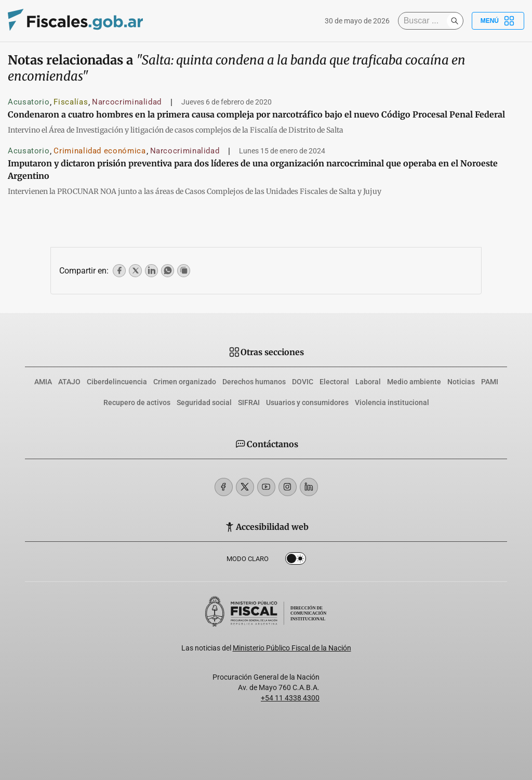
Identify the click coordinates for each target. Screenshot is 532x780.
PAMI (490, 382)
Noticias (461, 382)
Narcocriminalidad (127, 102)
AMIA (43, 382)
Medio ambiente (414, 382)
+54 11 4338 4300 (290, 698)
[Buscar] (425, 21)
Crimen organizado (185, 382)
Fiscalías (71, 102)
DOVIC (303, 382)
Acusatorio (29, 102)
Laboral (368, 382)
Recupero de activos (137, 402)
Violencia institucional (392, 402)
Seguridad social (204, 402)
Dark (296, 561)
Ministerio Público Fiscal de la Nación (292, 648)
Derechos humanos (254, 382)
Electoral (334, 382)
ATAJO (69, 382)
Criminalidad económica (99, 151)
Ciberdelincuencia (117, 382)
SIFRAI (249, 402)
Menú (498, 21)
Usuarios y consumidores (307, 402)
